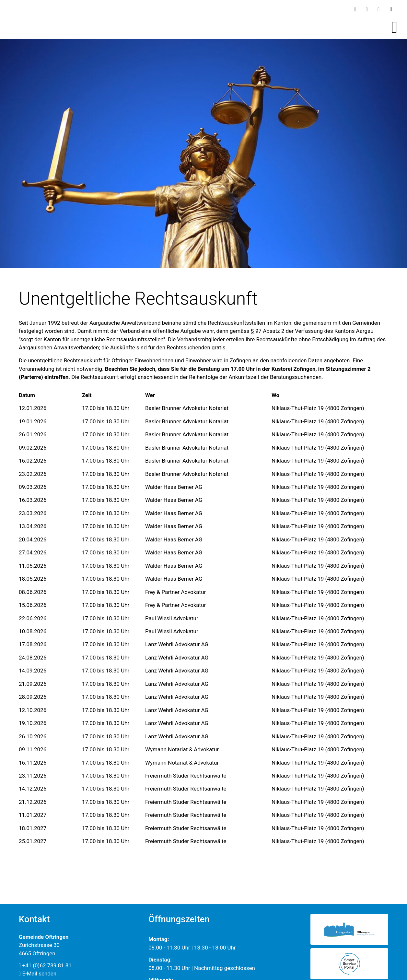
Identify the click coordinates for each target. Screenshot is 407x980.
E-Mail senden (38, 974)
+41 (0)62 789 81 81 (45, 965)
